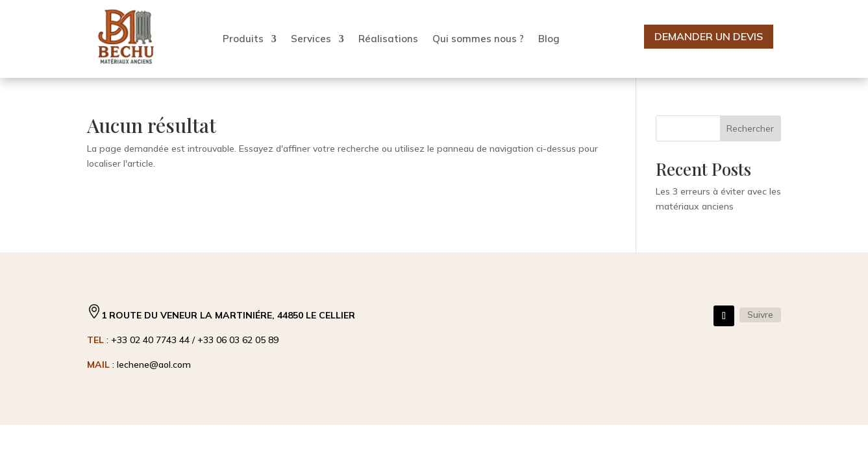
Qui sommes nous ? (478, 39)
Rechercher (750, 128)
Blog (549, 39)
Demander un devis (709, 36)
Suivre (760, 315)
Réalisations (388, 39)
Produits (243, 39)
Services (311, 39)
